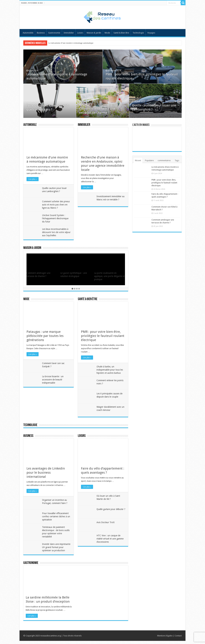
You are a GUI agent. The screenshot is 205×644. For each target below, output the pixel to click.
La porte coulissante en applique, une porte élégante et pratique (109, 276)
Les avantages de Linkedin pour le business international (46, 473)
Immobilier (69, 33)
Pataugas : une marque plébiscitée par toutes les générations (45, 336)
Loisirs (80, 33)
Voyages (151, 33)
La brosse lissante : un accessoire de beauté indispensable (53, 380)
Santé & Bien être (121, 33)
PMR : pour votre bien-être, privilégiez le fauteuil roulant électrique (103, 336)
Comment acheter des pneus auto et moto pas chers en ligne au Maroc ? (56, 205)
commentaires (164, 160)
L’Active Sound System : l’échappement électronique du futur (56, 218)
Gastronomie (54, 33)
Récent (138, 160)
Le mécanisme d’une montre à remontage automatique (71, 43)
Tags (177, 160)
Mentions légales (165, 639)
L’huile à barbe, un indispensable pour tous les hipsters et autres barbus (110, 370)
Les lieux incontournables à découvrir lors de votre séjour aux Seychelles (55, 232)
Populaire (149, 160)
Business (41, 33)
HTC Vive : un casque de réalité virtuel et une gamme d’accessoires (110, 539)
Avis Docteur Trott (106, 522)
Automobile (28, 33)
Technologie (138, 33)
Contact (178, 639)
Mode (107, 33)
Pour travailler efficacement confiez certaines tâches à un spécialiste (56, 516)
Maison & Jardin (94, 33)
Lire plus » (33, 179)
